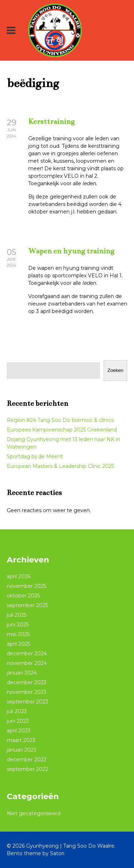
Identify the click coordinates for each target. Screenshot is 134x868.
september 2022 (28, 769)
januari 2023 (22, 750)
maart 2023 (21, 740)
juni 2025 (18, 625)
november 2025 (26, 586)
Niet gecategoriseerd (34, 813)
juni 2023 (18, 721)
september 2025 (27, 605)
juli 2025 (17, 615)
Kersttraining (51, 122)
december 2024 (27, 653)
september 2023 (28, 702)
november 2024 (27, 663)
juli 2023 (17, 711)
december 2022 (27, 759)
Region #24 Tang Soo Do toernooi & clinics (60, 420)
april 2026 (19, 576)
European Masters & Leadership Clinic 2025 (60, 466)
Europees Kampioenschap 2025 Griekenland (62, 430)
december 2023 (27, 682)
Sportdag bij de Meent (35, 456)
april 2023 (19, 731)
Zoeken (115, 370)
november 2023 (27, 692)
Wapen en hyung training (71, 251)
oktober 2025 (23, 596)
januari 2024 (22, 673)
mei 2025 (18, 634)
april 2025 (18, 644)
